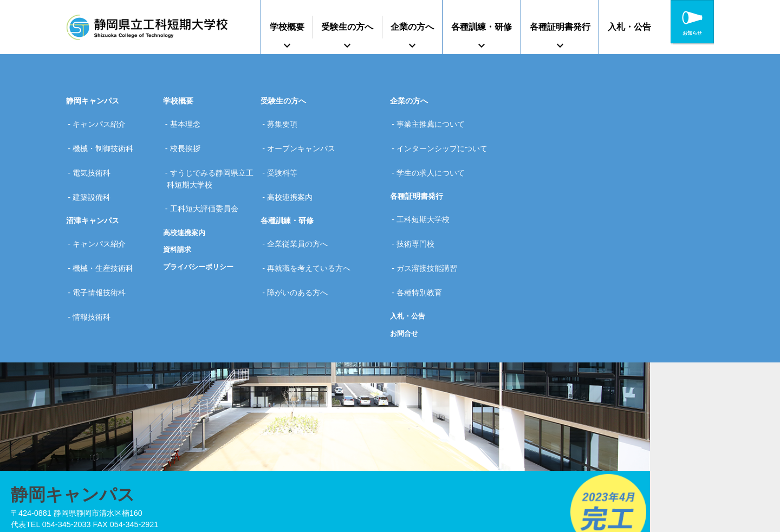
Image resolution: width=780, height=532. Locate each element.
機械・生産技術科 (107, 229)
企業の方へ (412, 27)
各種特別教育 (423, 246)
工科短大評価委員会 (207, 184)
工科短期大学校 (427, 194)
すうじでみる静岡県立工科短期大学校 (211, 161)
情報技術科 (95, 263)
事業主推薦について (434, 120)
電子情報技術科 (103, 246)
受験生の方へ (347, 27)
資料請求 (178, 220)
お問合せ (405, 283)
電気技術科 (95, 155)
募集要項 (286, 120)
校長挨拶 (188, 138)
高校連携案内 (186, 203)
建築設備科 (95, 172)
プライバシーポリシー (201, 238)
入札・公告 (629, 27)
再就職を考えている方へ (313, 229)
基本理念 (188, 120)
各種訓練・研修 (482, 27)
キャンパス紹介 (103, 120)
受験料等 (286, 155)
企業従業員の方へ (301, 211)
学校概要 (287, 27)
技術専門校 (419, 211)
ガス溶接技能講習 (431, 229)
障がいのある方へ (301, 246)
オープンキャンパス (305, 138)
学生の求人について (434, 155)
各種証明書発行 (560, 27)
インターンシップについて (446, 138)
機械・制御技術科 (107, 138)
